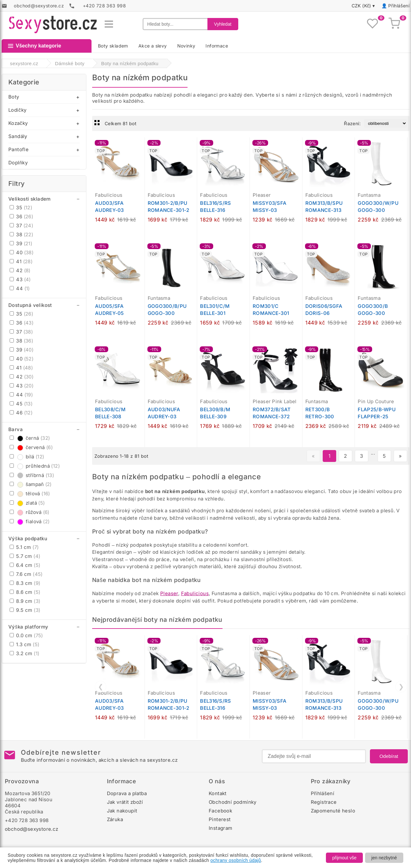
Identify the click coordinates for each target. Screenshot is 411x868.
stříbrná (32, 475)
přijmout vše (344, 858)
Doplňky (18, 163)
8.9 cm (25, 601)
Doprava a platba (127, 793)
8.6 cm (25, 592)
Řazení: (352, 123)
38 (21, 234)
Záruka (115, 819)
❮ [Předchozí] (101, 687)
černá (30, 438)
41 (21, 261)
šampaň (31, 484)
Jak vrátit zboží (125, 802)
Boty (14, 97)
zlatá (27, 503)
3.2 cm (24, 653)
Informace (217, 46)
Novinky (186, 46)
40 (22, 252)
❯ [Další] (401, 687)
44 (20, 288)
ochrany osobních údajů (236, 860)
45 (21, 404)
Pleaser (169, 593)
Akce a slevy (153, 46)
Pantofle (18, 149)
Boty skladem (113, 46)
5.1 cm (24, 547)
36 (21, 217)
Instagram (221, 828)
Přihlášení (399, 6)
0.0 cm (26, 635)
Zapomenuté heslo (333, 811)
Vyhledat (223, 24)
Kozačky (18, 123)
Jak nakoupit (122, 811)
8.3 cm (25, 583)
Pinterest (220, 819)
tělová (30, 494)
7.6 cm (26, 574)
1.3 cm (24, 644)
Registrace (324, 802)
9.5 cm (25, 610)
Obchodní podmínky (233, 802)
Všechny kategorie (35, 46)
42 (20, 270)
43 (20, 279)
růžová (30, 512)
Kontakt (218, 793)
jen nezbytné (384, 858)
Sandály (18, 136)
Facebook (220, 811)
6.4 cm (25, 565)
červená (31, 447)
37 (21, 226)
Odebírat (389, 756)
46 (21, 413)
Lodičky (17, 110)
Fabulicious (195, 593)
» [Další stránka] (400, 456)
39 (21, 243)
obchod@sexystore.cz (32, 829)
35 (21, 208)
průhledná (35, 466)
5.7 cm (25, 556)
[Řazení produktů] (385, 123)
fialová (30, 521)
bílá (27, 457)
